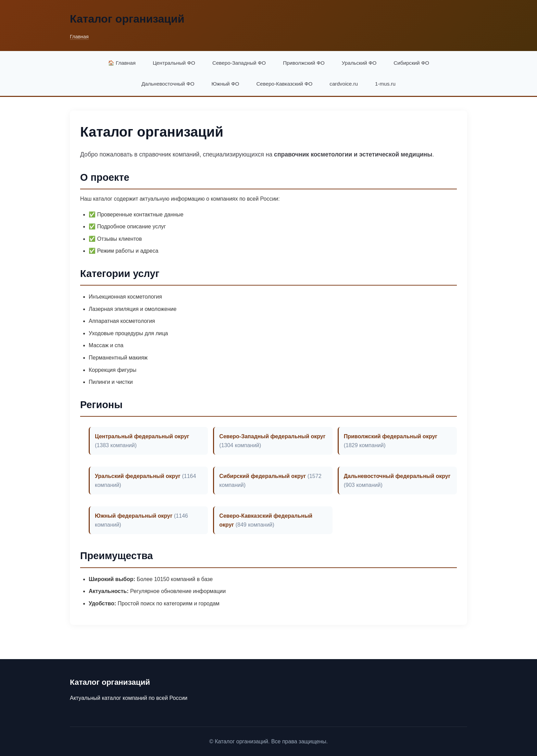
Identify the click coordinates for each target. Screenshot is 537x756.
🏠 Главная (122, 63)
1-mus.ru (385, 84)
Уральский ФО (359, 63)
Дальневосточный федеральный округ (397, 476)
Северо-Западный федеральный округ (272, 436)
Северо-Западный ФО (239, 63)
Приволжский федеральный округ (391, 436)
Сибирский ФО (411, 63)
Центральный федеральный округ (142, 436)
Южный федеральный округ (134, 516)
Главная (79, 37)
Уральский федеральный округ (138, 476)
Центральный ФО (174, 63)
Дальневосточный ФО (168, 84)
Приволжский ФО (304, 63)
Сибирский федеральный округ (263, 476)
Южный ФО (226, 84)
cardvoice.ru (344, 84)
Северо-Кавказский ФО (284, 84)
